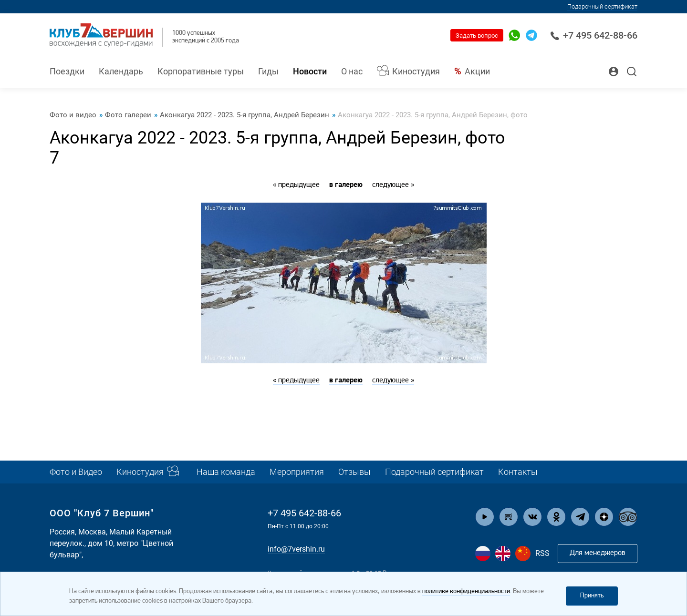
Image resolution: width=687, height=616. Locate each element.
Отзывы (354, 472)
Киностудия (416, 71)
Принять (592, 596)
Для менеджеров (598, 553)
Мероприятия (297, 472)
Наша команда (226, 472)
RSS (542, 553)
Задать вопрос (477, 36)
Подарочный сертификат (602, 6)
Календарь (121, 71)
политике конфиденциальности (466, 591)
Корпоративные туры (201, 71)
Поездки (67, 71)
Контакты (518, 472)
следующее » (393, 185)
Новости (310, 71)
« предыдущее (296, 185)
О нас (352, 71)
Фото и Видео (76, 472)
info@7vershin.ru (296, 549)
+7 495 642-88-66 (594, 35)
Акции (477, 71)
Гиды (268, 71)
